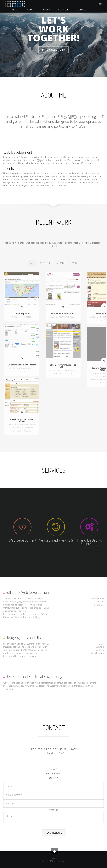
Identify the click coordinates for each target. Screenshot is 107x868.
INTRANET (61, 263)
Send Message (54, 833)
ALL (32, 263)
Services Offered (54, 50)
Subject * (54, 778)
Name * (54, 769)
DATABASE (45, 263)
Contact (82, 10)
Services (63, 10)
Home (16, 10)
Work (47, 10)
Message (53, 810)
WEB (74, 263)
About (31, 10)
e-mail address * (54, 773)
